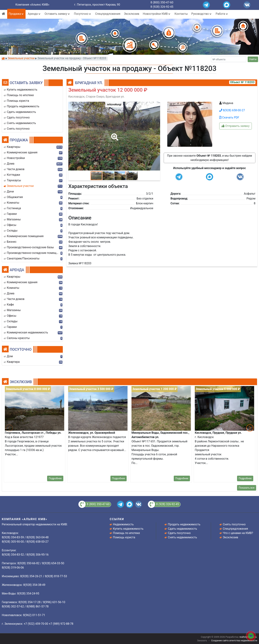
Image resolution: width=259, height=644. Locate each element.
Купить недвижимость (128, 529)
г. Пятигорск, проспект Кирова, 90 (97, 5)
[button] (114, 134)
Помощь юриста (124, 537)
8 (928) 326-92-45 (162, 7)
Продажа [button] (16, 14)
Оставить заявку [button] (57, 14)
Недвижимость (123, 524)
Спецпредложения (108, 14)
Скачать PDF (229, 117)
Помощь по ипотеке (126, 533)
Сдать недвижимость (182, 529)
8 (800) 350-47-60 (162, 2)
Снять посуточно (234, 524)
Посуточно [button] (83, 14)
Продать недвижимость (184, 524)
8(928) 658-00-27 (232, 110)
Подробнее (55, 478)
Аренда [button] (34, 14)
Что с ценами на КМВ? (238, 533)
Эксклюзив (132, 14)
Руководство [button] (202, 14)
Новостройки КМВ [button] (157, 14)
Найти (253, 59)
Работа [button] (222, 14)
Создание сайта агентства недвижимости (234, 640)
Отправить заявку (236, 126)
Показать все (247, 488)
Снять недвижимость (182, 537)
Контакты (181, 14)
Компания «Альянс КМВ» (32, 5)
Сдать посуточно (179, 533)
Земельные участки (21, 59)
